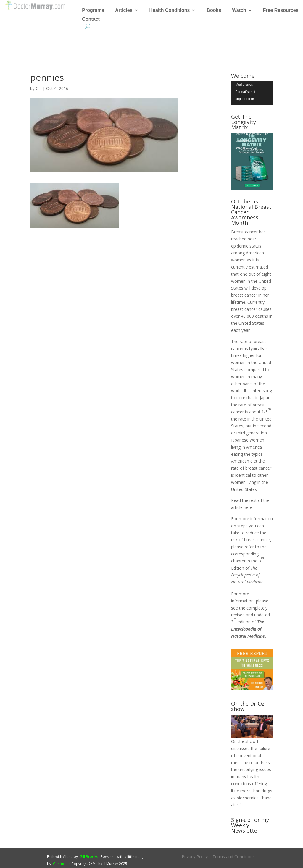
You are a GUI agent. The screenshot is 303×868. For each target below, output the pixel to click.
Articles (124, 10)
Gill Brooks (89, 857)
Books (214, 10)
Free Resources (281, 10)
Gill (39, 88)
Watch (239, 10)
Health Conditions (170, 10)
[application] (252, 93)
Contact (91, 19)
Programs (93, 10)
